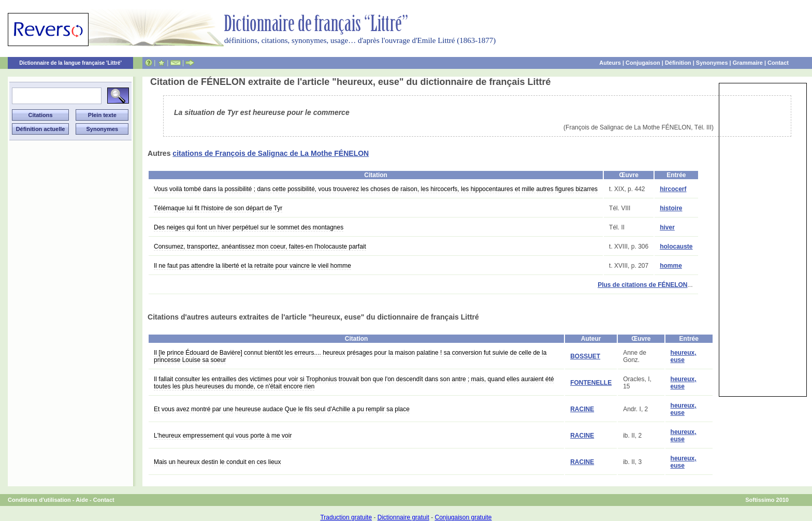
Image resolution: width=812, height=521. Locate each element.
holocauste (676, 247)
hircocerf (673, 189)
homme (671, 266)
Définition (678, 63)
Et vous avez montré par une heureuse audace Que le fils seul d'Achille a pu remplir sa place (282, 409)
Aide (82, 500)
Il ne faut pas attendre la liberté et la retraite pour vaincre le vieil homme (252, 266)
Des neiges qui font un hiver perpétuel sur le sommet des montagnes (249, 227)
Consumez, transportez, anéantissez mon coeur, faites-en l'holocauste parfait (260, 247)
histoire (671, 208)
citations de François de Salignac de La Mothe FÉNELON (271, 153)
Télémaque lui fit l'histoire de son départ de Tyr (218, 208)
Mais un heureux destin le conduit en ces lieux (217, 462)
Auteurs (610, 63)
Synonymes (712, 63)
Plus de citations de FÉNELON (642, 285)
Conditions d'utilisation (39, 500)
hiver (667, 227)
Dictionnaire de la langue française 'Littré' (70, 63)
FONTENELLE (591, 383)
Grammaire (748, 63)
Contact (778, 63)
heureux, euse (684, 356)
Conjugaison (643, 63)
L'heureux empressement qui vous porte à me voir (223, 436)
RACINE (582, 409)
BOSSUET (585, 356)
